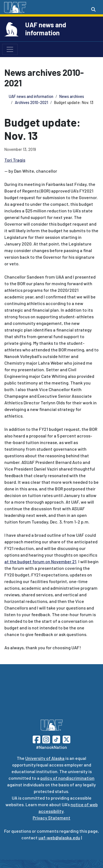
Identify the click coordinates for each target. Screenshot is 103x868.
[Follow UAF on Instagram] (46, 739)
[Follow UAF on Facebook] (37, 739)
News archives (72, 96)
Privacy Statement (51, 818)
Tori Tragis (15, 160)
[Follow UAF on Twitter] (66, 739)
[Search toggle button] (93, 9)
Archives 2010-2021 (31, 102)
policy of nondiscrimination (67, 778)
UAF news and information (46, 29)
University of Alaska (45, 758)
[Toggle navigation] (10, 49)
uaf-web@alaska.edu (59, 838)
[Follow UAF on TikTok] (56, 739)
